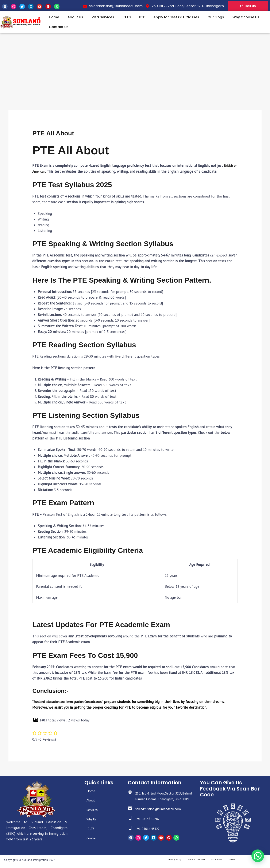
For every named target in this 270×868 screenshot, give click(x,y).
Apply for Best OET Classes (176, 17)
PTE (142, 17)
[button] (258, 856)
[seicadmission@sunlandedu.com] (130, 814)
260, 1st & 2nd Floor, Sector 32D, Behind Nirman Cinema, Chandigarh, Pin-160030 (163, 799)
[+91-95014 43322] (130, 834)
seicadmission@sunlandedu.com (161, 815)
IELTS (127, 17)
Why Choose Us (246, 17)
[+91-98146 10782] (130, 824)
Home (54, 17)
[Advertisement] (135, 64)
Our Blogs (216, 17)
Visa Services (103, 17)
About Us (75, 17)
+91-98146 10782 (150, 824)
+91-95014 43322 (150, 834)
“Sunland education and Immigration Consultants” (70, 702)
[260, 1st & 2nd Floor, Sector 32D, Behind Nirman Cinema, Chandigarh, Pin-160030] (130, 793)
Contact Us (59, 27)
